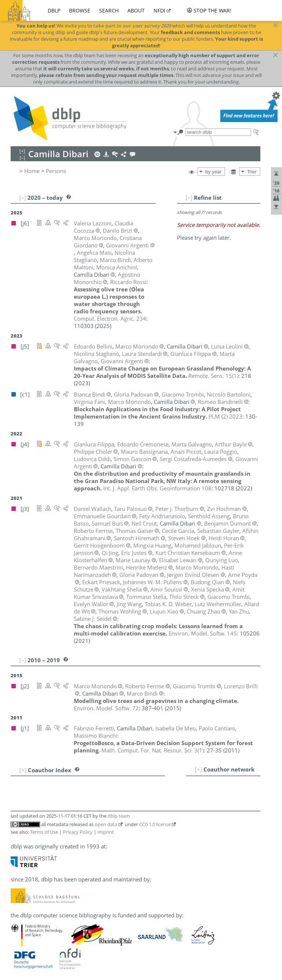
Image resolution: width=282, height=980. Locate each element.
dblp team (119, 816)
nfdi (159, 10)
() (213, 376)
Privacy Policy (78, 832)
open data (106, 824)
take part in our (132, 26)
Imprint (106, 832)
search (109, 10)
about (136, 10)
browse (80, 10)
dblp (54, 10)
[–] (189, 198)
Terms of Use (44, 832)
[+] (198, 769)
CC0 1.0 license (155, 824)
